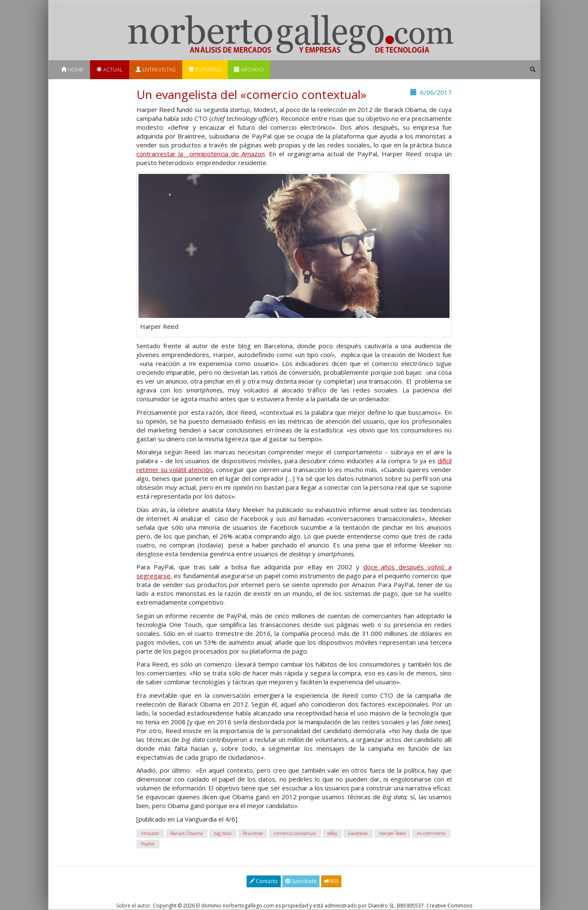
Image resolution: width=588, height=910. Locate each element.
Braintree (253, 833)
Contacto (264, 881)
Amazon (150, 833)
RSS (331, 881)
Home (72, 69)
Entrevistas (156, 69)
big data (223, 833)
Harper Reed (392, 833)
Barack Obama (187, 833)
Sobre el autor (133, 906)
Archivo (249, 69)
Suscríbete (301, 881)
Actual (110, 69)
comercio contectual (295, 833)
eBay (332, 833)
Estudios (205, 69)
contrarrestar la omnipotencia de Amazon (201, 154)
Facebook (358, 833)
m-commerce (431, 833)
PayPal (148, 844)
